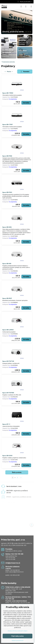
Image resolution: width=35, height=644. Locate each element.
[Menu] (31, 7)
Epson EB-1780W (8, 93)
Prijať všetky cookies (18, 636)
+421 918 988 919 (15, 570)
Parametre (25, 72)
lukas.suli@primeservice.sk (16, 572)
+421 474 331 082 (10, 558)
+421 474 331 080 (10, 559)
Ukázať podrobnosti (18, 640)
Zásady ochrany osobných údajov (18, 631)
